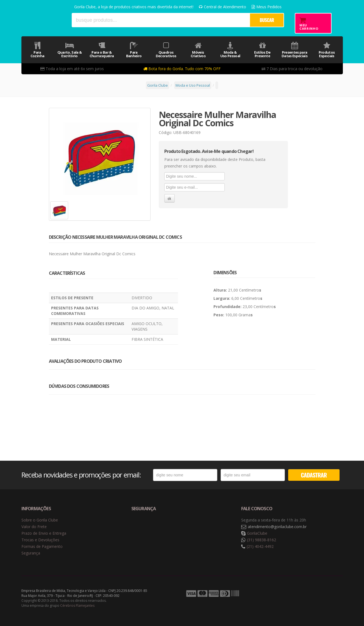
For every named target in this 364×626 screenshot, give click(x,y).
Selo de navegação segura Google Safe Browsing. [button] (145, 527)
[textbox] (161, 20)
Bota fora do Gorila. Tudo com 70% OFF (182, 69)
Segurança (31, 553)
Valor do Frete (34, 527)
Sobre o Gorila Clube (40, 520)
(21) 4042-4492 (260, 546)
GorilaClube (257, 533)
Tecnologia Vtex (329, 594)
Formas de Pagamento (42, 546)
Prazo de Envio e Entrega (44, 533)
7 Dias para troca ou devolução (292, 69)
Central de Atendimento (223, 7)
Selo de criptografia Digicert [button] (174, 527)
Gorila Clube (44, 20)
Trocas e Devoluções (40, 540)
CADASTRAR (314, 475)
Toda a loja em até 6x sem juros (72, 69)
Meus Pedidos (267, 7)
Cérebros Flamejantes (77, 606)
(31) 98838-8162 (262, 540)
